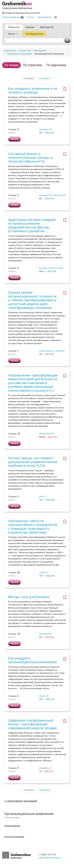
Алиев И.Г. (61, 351)
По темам (11, 65)
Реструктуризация (14, 837)
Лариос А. (44, 696)
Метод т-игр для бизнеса (29, 597)
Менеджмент (40, 51)
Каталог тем (25, 51)
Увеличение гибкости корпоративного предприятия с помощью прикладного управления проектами (33, 527)
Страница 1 (29, 78)
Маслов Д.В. (60, 195)
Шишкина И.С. (46, 129)
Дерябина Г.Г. (46, 768)
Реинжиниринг (12, 826)
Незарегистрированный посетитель (21, 13)
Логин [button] (30, 17)
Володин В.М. (46, 268)
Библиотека (10, 51)
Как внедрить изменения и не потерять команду (33, 90)
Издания (30, 27)
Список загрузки (13, 17)
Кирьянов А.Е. (46, 195)
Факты (13, 34)
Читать (14, 139)
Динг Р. (43, 497)
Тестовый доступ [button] (34, 34)
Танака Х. (44, 572)
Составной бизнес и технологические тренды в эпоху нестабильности (30, 158)
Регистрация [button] (44, 17)
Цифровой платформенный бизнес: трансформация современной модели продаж (32, 724)
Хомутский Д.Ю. (47, 351)
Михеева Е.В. (45, 634)
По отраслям (33, 65)
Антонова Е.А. (60, 268)
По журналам (56, 65)
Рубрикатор (14, 27)
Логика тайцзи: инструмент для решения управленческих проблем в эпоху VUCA (33, 462)
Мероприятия (47, 27)
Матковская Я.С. (47, 434)
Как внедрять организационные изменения (32, 660)
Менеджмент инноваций (19, 54)
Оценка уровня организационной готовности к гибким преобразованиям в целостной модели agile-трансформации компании (32, 300)
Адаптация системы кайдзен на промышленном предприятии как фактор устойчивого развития (32, 225)
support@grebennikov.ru (50, 858)
